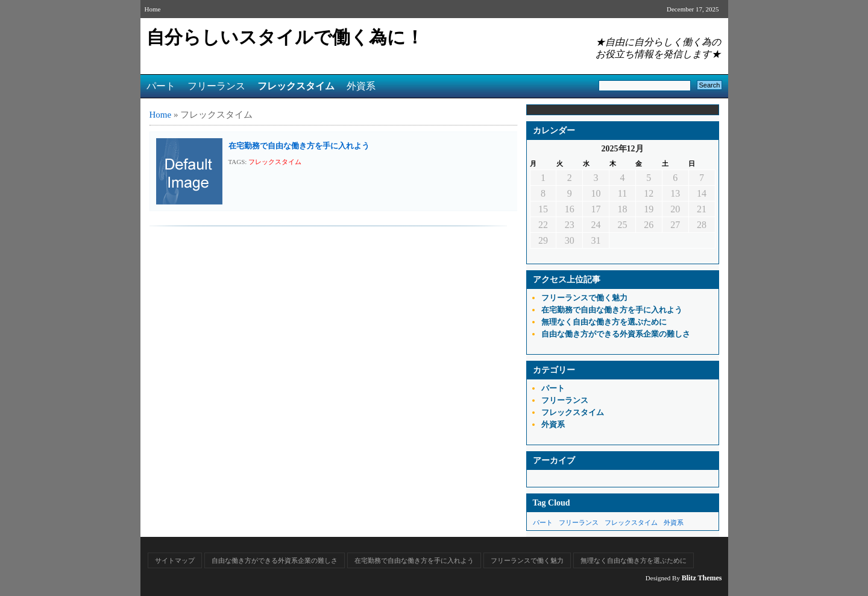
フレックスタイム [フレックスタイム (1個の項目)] (631, 522)
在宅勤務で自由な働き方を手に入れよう (299, 146)
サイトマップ (175, 560)
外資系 (361, 86)
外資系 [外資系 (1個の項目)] (674, 522)
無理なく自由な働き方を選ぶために (604, 322)
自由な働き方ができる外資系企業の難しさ (616, 334)
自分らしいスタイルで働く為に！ (285, 37)
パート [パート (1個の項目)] (543, 522)
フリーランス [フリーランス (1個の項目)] (579, 522)
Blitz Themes (702, 578)
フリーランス (216, 86)
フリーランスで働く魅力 (584, 298)
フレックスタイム (296, 86)
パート (161, 86)
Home (153, 9)
